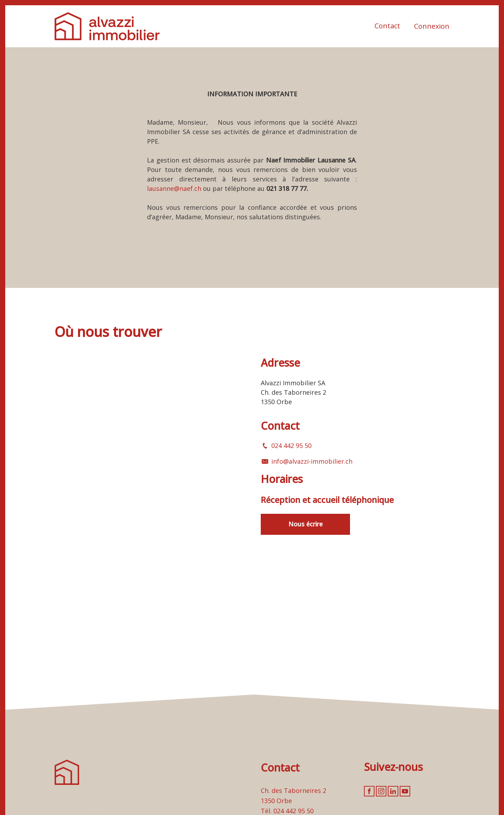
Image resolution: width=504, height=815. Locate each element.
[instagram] (381, 791)
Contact (387, 26)
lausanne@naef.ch (174, 188)
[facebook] (369, 791)
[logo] (107, 26)
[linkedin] (393, 791)
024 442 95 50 (291, 446)
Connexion (432, 26)
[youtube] (405, 791)
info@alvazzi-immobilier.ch (312, 461)
